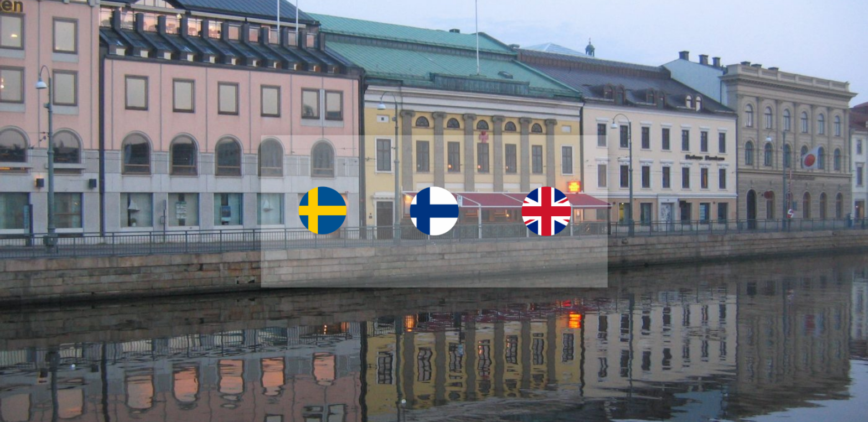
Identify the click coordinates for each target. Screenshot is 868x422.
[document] (434, 211)
